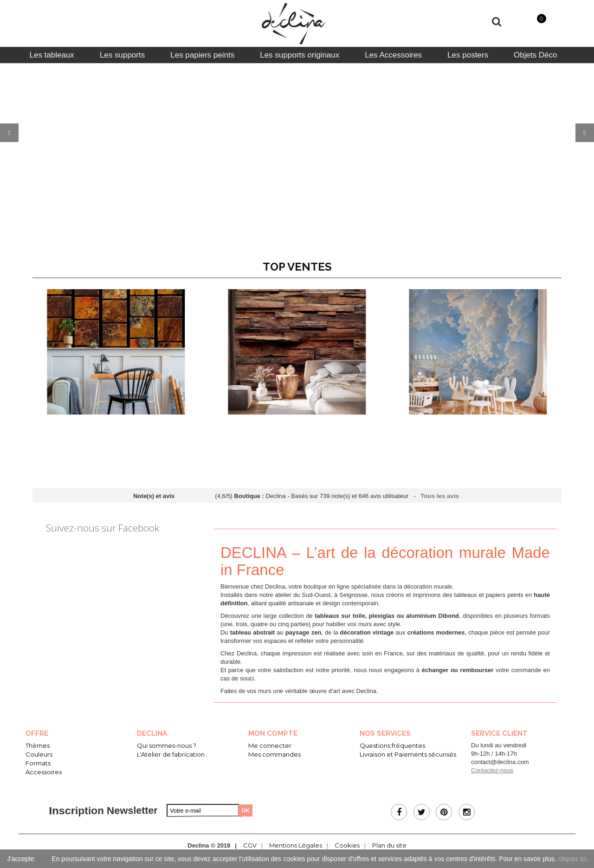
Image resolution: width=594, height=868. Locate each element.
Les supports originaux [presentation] (300, 55)
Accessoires (44, 772)
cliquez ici (572, 859)
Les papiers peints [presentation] (202, 55)
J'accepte (21, 859)
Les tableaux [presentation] (52, 55)
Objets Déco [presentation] (536, 55)
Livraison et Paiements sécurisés (408, 754)
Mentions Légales (296, 845)
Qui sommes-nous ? (167, 745)
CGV (250, 845)
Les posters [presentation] (468, 55)
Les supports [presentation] (122, 55)
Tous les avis (440, 496)
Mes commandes (274, 754)
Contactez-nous (492, 770)
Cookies (347, 845)
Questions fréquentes (392, 745)
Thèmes (38, 745)
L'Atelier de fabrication (171, 754)
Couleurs (39, 754)
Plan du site (389, 845)
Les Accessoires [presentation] (393, 55)
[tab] (52, 55)
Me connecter (270, 745)
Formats (38, 763)
